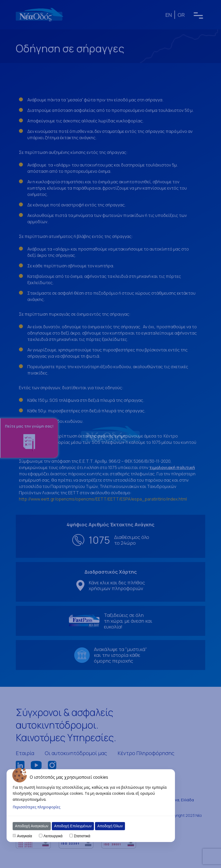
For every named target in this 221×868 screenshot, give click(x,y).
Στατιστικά (82, 836)
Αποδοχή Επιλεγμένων (73, 826)
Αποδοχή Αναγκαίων (32, 826)
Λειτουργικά (53, 836)
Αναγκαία (25, 836)
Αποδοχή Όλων (110, 826)
